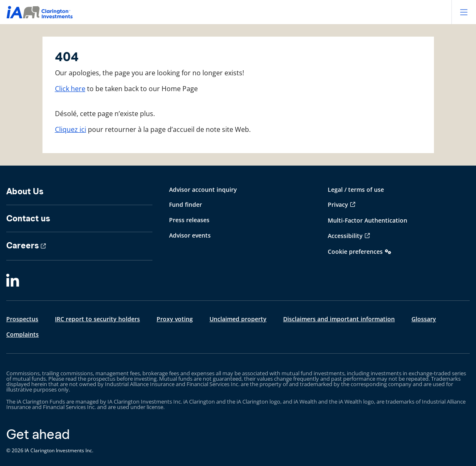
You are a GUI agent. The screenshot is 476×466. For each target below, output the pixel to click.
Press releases (189, 220)
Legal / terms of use (356, 190)
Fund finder (186, 204)
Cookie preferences (355, 252)
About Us (25, 191)
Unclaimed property (238, 319)
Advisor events (190, 235)
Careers (22, 245)
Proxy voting (175, 319)
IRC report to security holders (97, 319)
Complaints (22, 334)
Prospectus (22, 319)
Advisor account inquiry (203, 190)
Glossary (424, 319)
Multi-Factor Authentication (368, 220)
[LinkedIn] (13, 281)
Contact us (28, 218)
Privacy (338, 204)
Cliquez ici (71, 129)
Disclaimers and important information (339, 319)
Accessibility (345, 236)
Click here (70, 89)
